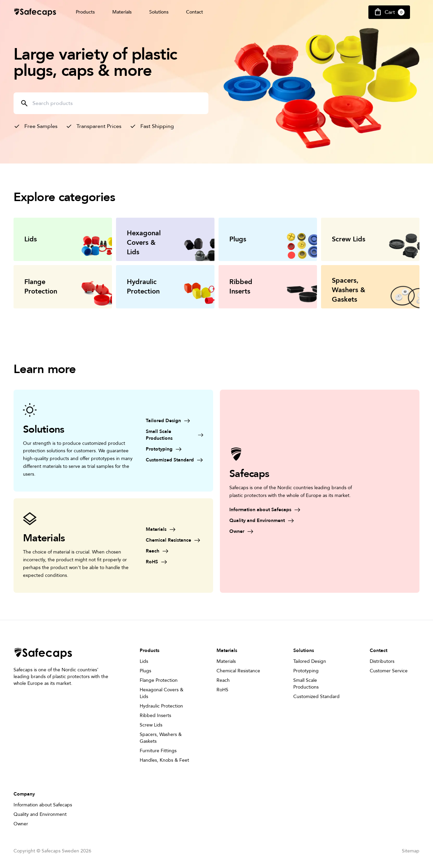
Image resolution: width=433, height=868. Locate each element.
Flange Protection (159, 680)
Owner (21, 824)
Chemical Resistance (238, 671)
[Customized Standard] (175, 460)
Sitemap (411, 851)
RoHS (222, 690)
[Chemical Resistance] (175, 540)
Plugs (145, 671)
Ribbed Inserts (155, 715)
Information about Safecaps (43, 805)
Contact (195, 12)
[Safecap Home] (35, 12)
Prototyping (306, 671)
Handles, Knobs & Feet (164, 760)
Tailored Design (310, 661)
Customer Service (389, 671)
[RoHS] (175, 562)
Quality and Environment (40, 814)
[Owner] (294, 531)
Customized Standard (316, 697)
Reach (223, 680)
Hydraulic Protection (161, 706)
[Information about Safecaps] (294, 510)
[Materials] (175, 529)
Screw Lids (151, 725)
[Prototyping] (175, 449)
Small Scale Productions (306, 684)
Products (85, 12)
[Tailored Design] (175, 421)
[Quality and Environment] (294, 521)
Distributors (382, 661)
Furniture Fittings (158, 751)
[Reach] (175, 551)
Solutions (159, 12)
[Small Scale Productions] (175, 435)
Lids (144, 661)
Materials (122, 12)
